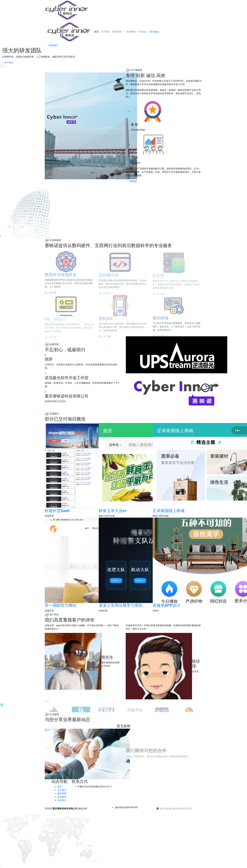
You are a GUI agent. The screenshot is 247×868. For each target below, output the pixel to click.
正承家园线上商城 (169, 511)
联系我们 (154, 32)
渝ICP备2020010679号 (126, 807)
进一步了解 (106, 339)
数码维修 (161, 320)
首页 (96, 32)
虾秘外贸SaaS (57, 511)
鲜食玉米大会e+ (113, 511)
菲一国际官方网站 (61, 605)
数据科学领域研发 (61, 277)
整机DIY (106, 321)
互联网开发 (109, 277)
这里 (133, 756)
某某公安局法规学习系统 (121, 605)
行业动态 (142, 32)
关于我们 (106, 32)
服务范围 (118, 32)
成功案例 (131, 32)
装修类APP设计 (166, 605)
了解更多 (131, 181)
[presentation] (1, 66)
